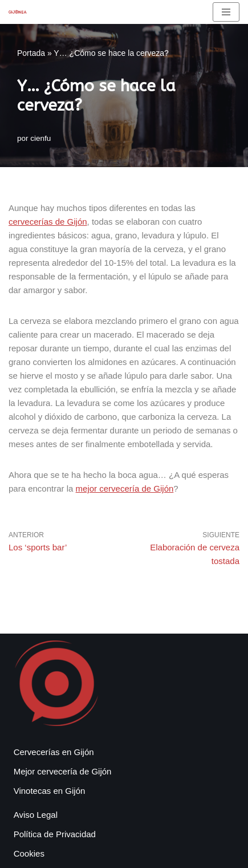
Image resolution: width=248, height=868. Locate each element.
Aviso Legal (36, 815)
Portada (31, 53)
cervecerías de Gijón (48, 222)
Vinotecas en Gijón (50, 791)
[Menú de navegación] (226, 12)
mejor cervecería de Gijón (125, 488)
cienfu (40, 138)
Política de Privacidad (55, 834)
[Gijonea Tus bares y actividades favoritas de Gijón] (18, 12)
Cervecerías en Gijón (54, 752)
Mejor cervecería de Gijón (63, 771)
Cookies (29, 853)
